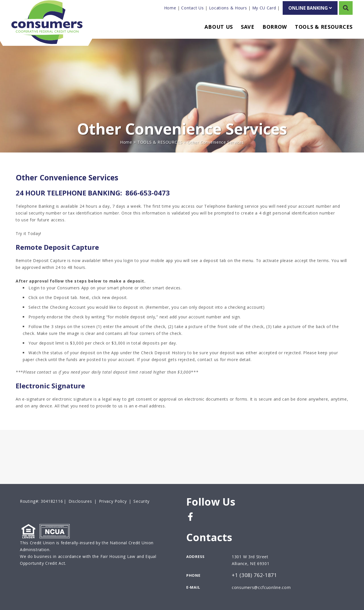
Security (141, 501)
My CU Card (264, 8)
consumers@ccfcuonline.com (261, 587)
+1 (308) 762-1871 (254, 575)
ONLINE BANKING (310, 8)
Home (170, 8)
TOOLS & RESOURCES (160, 142)
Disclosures (80, 501)
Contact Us (192, 8)
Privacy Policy (113, 501)
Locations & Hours (228, 8)
